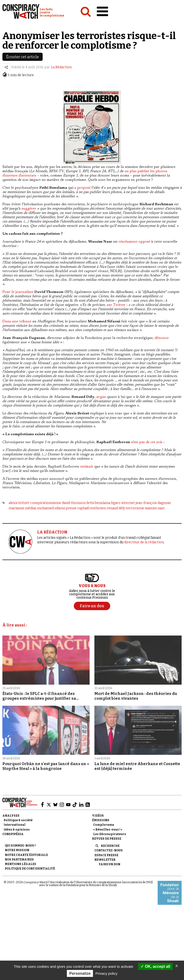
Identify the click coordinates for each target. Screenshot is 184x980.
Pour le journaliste (18, 292)
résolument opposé (134, 242)
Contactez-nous (109, 850)
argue (101, 397)
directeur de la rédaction (144, 542)
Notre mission (17, 850)
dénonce (162, 338)
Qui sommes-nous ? (20, 846)
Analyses (11, 816)
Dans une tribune (17, 321)
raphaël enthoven (92, 508)
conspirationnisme (46, 503)
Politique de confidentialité (30, 869)
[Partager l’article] (6, 67)
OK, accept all (155, 966)
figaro (116, 503)
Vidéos (98, 816)
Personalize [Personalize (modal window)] (80, 973)
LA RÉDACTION (52, 532)
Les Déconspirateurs (110, 834)
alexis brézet (19, 503)
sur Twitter (116, 305)
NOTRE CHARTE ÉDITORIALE (26, 855)
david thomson (74, 503)
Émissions (101, 820)
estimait (87, 467)
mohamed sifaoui (51, 508)
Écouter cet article (23, 57)
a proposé (82, 188)
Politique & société (18, 820)
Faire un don (109, 864)
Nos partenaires (19, 860)
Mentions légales (20, 864)
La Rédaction (61, 67)
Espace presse (106, 855)
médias (31, 508)
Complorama (104, 825)
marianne (16, 508)
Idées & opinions (17, 830)
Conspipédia (13, 834)
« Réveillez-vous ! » (108, 830)
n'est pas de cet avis (147, 442)
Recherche (110, 846)
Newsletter (105, 860)
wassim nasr (155, 508)
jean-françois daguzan (153, 503)
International (14, 825)
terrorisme (135, 508)
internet (128, 503)
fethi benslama (98, 503)
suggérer (29, 209)
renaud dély (116, 508)
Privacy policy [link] (106, 973)
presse (71, 508)
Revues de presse (107, 839)
